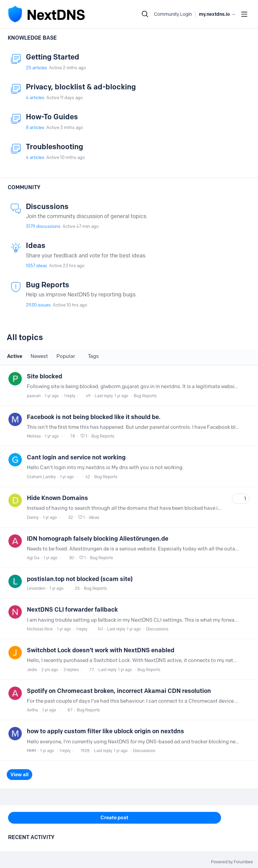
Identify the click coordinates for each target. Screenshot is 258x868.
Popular (66, 356)
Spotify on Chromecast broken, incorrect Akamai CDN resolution (119, 691)
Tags (93, 356)
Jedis (32, 670)
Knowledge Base (32, 38)
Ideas (36, 245)
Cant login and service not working (76, 457)
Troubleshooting (54, 147)
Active (15, 356)
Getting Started (53, 57)
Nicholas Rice (40, 629)
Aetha (32, 710)
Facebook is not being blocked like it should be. (94, 417)
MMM (31, 751)
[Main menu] (244, 14)
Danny (33, 517)
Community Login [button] (173, 14)
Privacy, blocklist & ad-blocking (81, 87)
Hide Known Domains (57, 498)
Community (24, 187)
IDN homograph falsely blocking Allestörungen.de (98, 539)
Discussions (47, 206)
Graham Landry (41, 477)
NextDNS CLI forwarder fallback (72, 610)
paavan (34, 396)
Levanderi (36, 588)
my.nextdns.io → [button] (217, 14)
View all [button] (19, 775)
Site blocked (45, 376)
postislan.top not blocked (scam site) (80, 579)
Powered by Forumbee (232, 862)
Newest (39, 356)
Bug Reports (48, 285)
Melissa (34, 436)
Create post (114, 818)
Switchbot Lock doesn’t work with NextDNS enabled (101, 650)
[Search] (145, 14)
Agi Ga (33, 558)
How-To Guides (52, 117)
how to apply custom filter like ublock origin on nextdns (105, 731)
